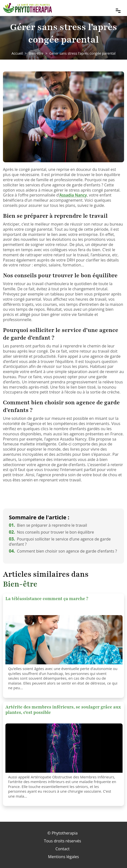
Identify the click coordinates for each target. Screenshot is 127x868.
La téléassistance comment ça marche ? (47, 599)
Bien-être (36, 53)
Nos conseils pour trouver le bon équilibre (51, 532)
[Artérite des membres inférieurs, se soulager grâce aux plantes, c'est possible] (64, 748)
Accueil (17, 53)
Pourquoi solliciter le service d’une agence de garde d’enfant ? (60, 542)
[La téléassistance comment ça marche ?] (64, 640)
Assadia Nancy (73, 195)
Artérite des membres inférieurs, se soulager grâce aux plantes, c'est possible (63, 710)
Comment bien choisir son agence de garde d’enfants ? (63, 551)
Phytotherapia (65, 833)
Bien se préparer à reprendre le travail (48, 525)
